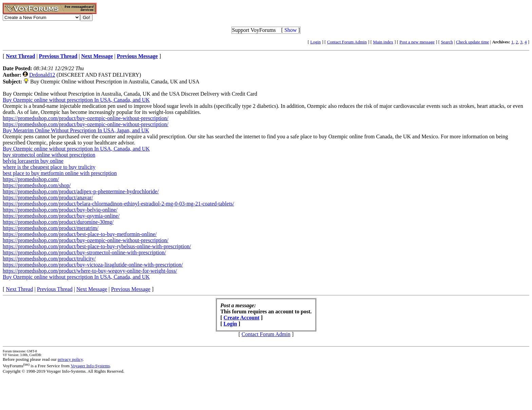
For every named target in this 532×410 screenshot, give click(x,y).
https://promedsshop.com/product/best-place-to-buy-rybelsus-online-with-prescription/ (97, 246)
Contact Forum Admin (347, 42)
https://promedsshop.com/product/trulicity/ (49, 259)
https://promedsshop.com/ (31, 179)
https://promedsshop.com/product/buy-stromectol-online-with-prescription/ (84, 252)
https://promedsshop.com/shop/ (37, 185)
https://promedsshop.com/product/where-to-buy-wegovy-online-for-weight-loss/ (90, 271)
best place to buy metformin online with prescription (60, 173)
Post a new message (417, 42)
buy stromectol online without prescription (49, 155)
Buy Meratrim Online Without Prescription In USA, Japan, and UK (76, 130)
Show (290, 30)
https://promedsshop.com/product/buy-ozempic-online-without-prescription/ (85, 118)
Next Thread (19, 289)
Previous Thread (55, 289)
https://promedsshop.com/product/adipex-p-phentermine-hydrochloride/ (81, 191)
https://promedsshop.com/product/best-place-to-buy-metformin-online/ (80, 234)
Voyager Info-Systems (90, 366)
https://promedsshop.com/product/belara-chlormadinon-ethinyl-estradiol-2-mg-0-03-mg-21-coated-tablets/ (118, 204)
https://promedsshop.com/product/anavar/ (48, 198)
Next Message (92, 289)
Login (315, 42)
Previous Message (131, 289)
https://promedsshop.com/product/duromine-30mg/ (58, 222)
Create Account (242, 318)
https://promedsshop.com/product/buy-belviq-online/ (60, 210)
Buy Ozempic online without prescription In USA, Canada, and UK (76, 100)
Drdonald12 (42, 75)
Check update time (472, 42)
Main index (383, 42)
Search (447, 42)
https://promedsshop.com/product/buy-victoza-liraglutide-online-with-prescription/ (93, 265)
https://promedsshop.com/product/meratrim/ (51, 228)
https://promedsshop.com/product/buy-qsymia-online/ (61, 216)
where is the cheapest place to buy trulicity (49, 167)
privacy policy (70, 359)
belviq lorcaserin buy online (33, 161)
